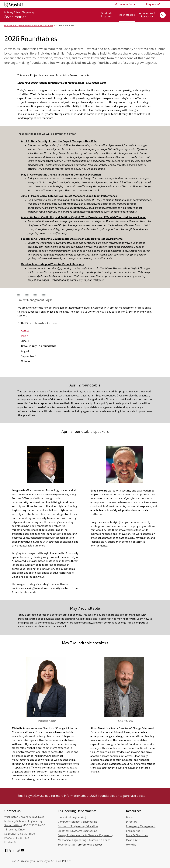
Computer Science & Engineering (77, 822)
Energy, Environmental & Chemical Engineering (86, 836)
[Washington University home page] (14, 5)
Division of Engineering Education (78, 827)
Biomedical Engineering (72, 817)
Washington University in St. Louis (24, 817)
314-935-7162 (21, 838)
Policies (67, 861)
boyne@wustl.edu (38, 796)
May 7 (25, 336)
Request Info (154, 5)
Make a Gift (133, 840)
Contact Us (11, 842)
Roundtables (127, 15)
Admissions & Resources (147, 15)
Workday (131, 845)
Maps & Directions (137, 836)
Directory (132, 822)
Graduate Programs (107, 15)
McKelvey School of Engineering (19, 13)
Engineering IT (134, 831)
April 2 (25, 331)
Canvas (130, 817)
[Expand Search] (163, 15)
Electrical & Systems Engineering (77, 831)
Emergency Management (141, 827)
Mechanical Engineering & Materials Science (84, 840)
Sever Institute (15, 17)
